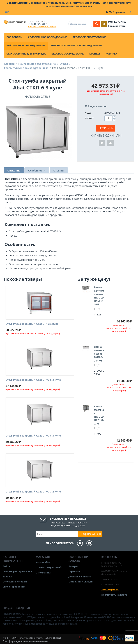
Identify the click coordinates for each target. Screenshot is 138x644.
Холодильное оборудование (47, 37)
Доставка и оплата (80, 577)
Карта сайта (43, 562)
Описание (14, 170)
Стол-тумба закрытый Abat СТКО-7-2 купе (33, 492)
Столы (64, 64)
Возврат (73, 566)
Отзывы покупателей (49, 567)
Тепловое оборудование (89, 37)
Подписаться (90, 534)
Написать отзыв (38, 97)
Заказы (7, 577)
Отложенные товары (15, 582)
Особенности (37, 170)
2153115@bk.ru (110, 589)
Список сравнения (14, 587)
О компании (43, 573)
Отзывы (59, 170)
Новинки (111, 54)
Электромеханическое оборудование (76, 45)
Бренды (95, 54)
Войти (6, 566)
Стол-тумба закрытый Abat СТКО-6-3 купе (33, 436)
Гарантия (74, 571)
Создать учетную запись (18, 571)
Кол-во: (89, 118)
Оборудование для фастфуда (26, 54)
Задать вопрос (96, 106)
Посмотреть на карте (114, 595)
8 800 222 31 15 (39, 24)
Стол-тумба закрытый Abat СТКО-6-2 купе (33, 380)
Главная (9, 64)
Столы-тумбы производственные (26, 68)
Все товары (14, 37)
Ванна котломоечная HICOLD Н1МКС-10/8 (99, 296)
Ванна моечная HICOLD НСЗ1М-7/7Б (99, 415)
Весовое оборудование (67, 54)
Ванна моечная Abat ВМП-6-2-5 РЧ (99, 354)
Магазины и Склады (81, 582)
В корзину (106, 128)
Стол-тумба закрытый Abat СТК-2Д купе (32, 324)
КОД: (88, 113)
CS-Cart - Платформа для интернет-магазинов (33, 640)
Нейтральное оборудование (26, 45)
